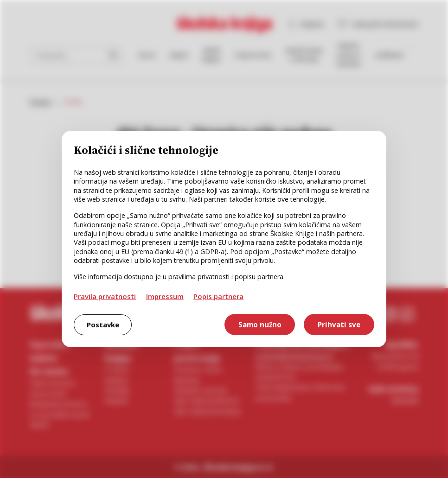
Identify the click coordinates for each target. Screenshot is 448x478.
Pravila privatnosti (105, 296)
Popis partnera (218, 296)
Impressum (165, 296)
